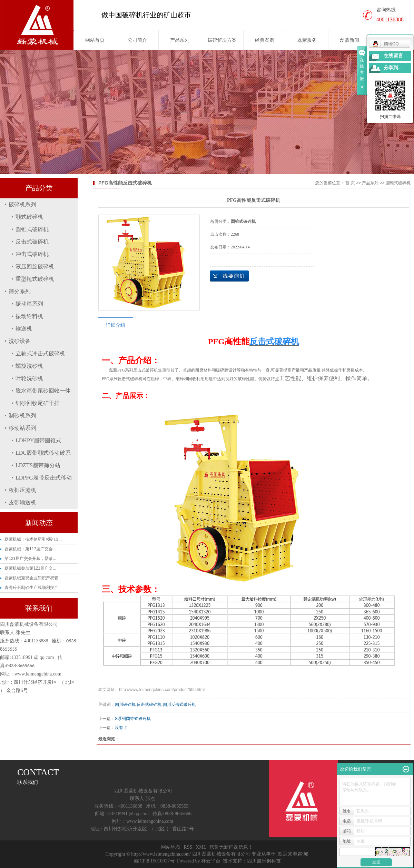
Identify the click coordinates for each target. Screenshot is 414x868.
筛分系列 (20, 291)
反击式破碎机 (32, 242)
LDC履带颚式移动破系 (43, 453)
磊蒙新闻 (349, 40)
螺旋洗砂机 (29, 366)
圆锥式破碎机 (32, 229)
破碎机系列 (22, 204)
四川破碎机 (125, 704)
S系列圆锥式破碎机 (133, 719)
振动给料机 (29, 316)
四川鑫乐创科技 (264, 861)
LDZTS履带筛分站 (38, 465)
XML (201, 847)
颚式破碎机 (29, 217)
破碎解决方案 (222, 40)
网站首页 (95, 40)
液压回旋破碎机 (35, 267)
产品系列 (180, 40)
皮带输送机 (22, 502)
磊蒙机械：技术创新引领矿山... (33, 539)
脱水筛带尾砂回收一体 (43, 391)
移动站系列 (22, 428)
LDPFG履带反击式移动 (44, 478)
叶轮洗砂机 (29, 378)
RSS (188, 847)
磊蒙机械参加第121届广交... (30, 568)
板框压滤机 (22, 490)
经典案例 (265, 40)
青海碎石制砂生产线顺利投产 (31, 588)
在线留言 (393, 56)
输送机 (24, 329)
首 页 (350, 183)
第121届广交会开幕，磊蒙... (30, 559)
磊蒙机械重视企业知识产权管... (33, 578)
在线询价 (229, 276)
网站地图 (171, 847)
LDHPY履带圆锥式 (38, 440)
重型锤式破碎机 (35, 279)
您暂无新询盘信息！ (231, 847)
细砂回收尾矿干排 (38, 403)
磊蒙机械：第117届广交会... (30, 549)
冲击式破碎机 (32, 254)
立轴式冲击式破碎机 (40, 353)
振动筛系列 (29, 304)
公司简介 (137, 40)
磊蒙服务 (307, 40)
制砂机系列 (22, 416)
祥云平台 (211, 861)
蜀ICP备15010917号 (154, 861)
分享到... (393, 68)
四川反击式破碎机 (179, 704)
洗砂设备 (20, 341)
